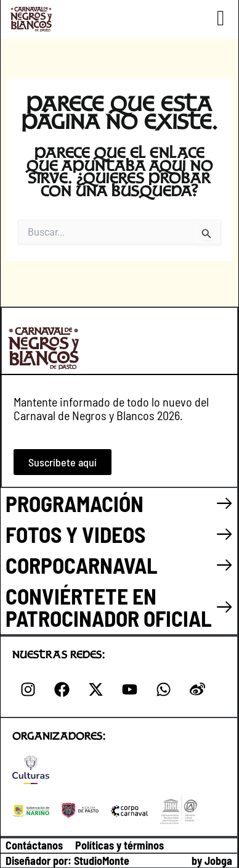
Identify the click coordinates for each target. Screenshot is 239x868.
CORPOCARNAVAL (82, 565)
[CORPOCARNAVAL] (225, 565)
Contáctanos (34, 845)
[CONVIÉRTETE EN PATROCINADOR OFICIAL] (225, 607)
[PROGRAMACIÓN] (225, 504)
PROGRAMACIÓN (75, 503)
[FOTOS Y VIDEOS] (225, 535)
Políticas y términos (119, 845)
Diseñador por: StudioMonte (67, 861)
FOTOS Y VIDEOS (75, 534)
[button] (221, 18)
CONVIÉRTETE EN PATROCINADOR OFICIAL (109, 607)
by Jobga (212, 861)
